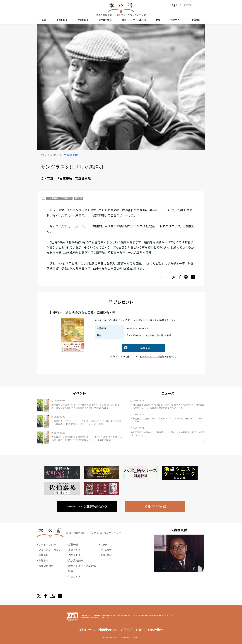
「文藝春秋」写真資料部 (74, 179)
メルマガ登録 (155, 506)
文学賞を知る (105, 20)
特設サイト (176, 20)
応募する (136, 348)
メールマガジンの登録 (153, 356)
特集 (158, 20)
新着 (44, 20)
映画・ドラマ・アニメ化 (134, 20)
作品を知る (83, 20)
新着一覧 (73, 545)
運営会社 (44, 555)
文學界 (104, 545)
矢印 (118, 449)
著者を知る (62, 20)
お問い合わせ (46, 566)
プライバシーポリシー (51, 550)
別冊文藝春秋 (108, 555)
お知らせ (44, 560)
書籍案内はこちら (88, 506)
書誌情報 (196, 20)
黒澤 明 (78, 198)
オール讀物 (107, 550)
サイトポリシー (47, 545)
